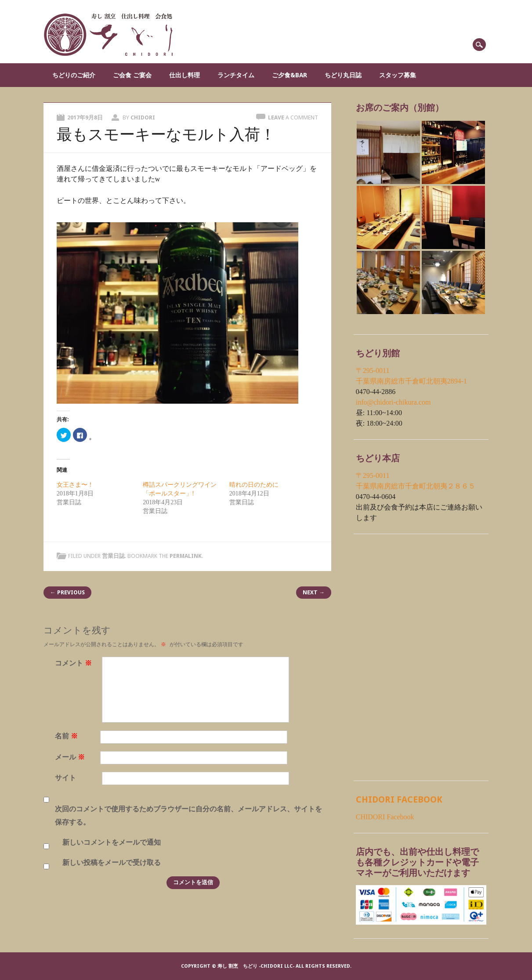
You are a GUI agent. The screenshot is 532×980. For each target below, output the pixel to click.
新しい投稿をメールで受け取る (112, 862)
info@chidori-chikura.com (393, 402)
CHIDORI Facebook (399, 799)
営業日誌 (113, 556)
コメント (74, 663)
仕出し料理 (185, 75)
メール (71, 757)
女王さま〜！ (75, 485)
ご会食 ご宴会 (132, 75)
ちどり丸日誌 (343, 75)
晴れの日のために (254, 485)
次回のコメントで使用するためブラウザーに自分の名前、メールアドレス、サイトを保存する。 (188, 815)
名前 (67, 736)
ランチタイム (236, 75)
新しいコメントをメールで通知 (112, 842)
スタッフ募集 (398, 75)
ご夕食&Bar (290, 75)
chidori (143, 118)
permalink (186, 556)
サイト (65, 778)
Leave (293, 118)
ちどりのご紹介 (74, 75)
